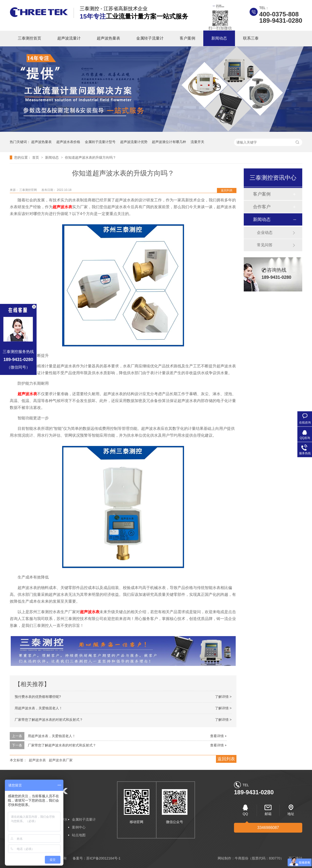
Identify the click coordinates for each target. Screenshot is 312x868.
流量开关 (197, 142)
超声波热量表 (108, 38)
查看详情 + (218, 736)
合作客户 (262, 207)
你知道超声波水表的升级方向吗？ (90, 157)
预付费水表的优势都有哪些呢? (38, 697)
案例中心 (79, 827)
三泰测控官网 (28, 190)
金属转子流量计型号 (100, 142)
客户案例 (187, 38)
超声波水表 (37, 760)
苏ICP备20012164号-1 (103, 858)
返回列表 (227, 190)
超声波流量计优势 (134, 142)
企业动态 (265, 232)
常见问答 (265, 245)
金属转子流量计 (150, 38)
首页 (36, 157)
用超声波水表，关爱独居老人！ (39, 708)
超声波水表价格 (68, 142)
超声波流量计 (69, 38)
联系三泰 (251, 38)
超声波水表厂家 (61, 760)
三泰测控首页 (29, 38)
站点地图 (79, 835)
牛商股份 (242, 858)
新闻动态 (219, 38)
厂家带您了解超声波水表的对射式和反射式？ (49, 720)
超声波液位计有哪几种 (169, 142)
